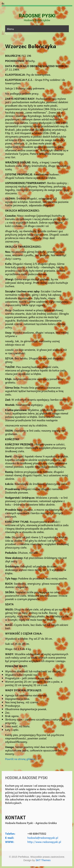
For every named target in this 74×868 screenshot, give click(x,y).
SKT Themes (43, 860)
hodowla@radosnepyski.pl (43, 838)
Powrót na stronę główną (20, 759)
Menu (10, 29)
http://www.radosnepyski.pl (44, 842)
